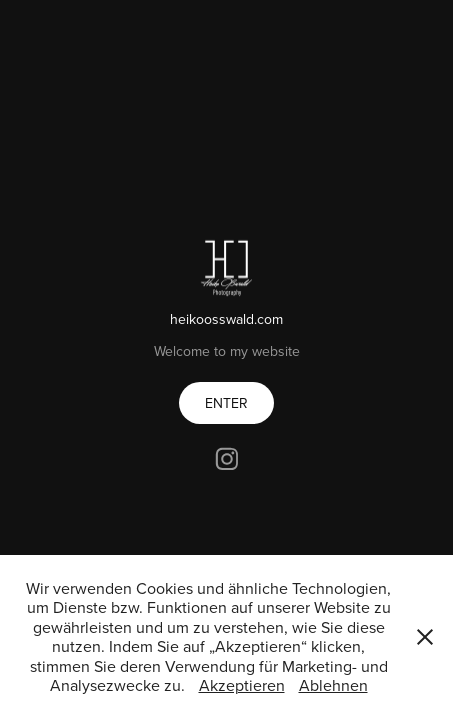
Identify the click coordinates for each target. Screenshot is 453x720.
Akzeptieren (242, 685)
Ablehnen (333, 685)
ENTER (226, 403)
